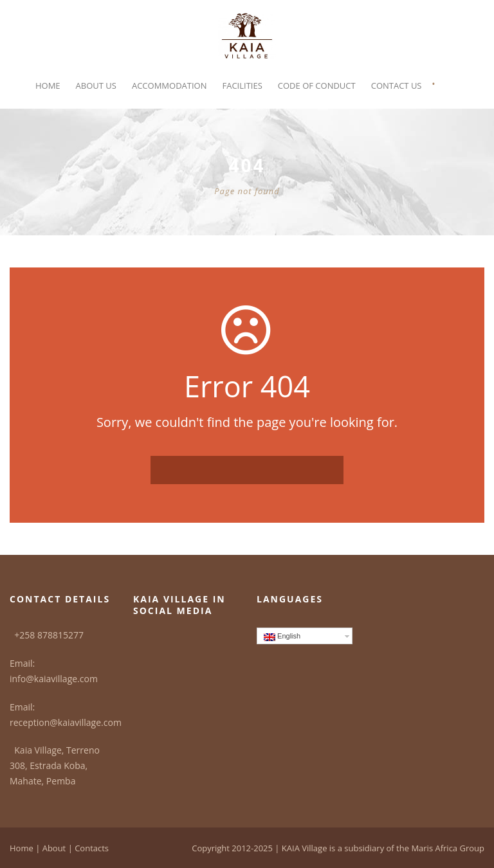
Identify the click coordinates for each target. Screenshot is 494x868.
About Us (96, 86)
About (54, 848)
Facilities (242, 86)
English (282, 637)
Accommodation (169, 86)
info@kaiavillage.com (54, 679)
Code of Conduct (317, 86)
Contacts (92, 848)
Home (48, 86)
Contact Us (397, 86)
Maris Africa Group (448, 848)
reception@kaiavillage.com (66, 722)
